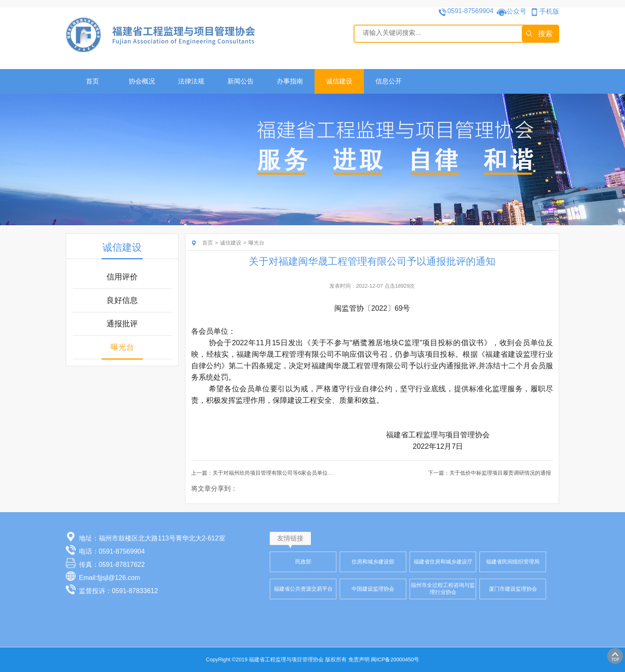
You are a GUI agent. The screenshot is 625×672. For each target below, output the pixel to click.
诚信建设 (339, 81)
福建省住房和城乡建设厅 (443, 562)
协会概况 (142, 81)
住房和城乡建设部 (373, 562)
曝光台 (122, 347)
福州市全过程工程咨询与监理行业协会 (443, 589)
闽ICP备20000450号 (395, 659)
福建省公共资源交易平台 (303, 589)
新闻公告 (241, 81)
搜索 (545, 34)
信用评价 (122, 277)
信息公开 (389, 81)
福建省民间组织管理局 (513, 562)
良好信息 (122, 300)
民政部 (303, 562)
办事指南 (290, 81)
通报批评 (122, 324)
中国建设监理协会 (373, 589)
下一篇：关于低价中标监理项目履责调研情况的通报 (490, 473)
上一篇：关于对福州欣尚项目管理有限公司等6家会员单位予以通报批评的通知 (284, 473)
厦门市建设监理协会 (513, 589)
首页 (93, 81)
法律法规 (191, 81)
